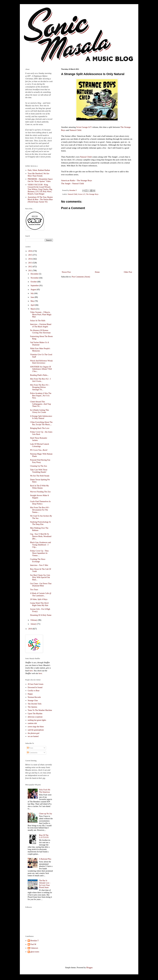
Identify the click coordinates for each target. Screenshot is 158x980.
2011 (30, 271)
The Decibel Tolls (35, 704)
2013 (30, 263)
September (35, 286)
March (33, 309)
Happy (30, 694)
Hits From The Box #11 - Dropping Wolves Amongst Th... (40, 387)
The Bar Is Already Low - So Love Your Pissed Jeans (45, 884)
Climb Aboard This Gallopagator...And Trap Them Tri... (40, 404)
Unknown (34, 948)
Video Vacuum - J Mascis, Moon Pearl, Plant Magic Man (41, 315)
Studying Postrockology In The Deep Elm (40, 523)
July (32, 293)
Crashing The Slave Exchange (38, 560)
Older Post (128, 272)
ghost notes (35, 952)
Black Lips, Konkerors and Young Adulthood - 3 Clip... (40, 545)
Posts (30, 748)
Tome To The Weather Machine (40, 710)
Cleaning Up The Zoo (38, 466)
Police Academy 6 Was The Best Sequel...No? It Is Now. (41, 396)
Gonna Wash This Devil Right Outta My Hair (39, 604)
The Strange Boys (92, 194)
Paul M (33, 944)
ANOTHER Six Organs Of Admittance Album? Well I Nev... (41, 369)
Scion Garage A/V (84, 127)
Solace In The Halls (38, 321)
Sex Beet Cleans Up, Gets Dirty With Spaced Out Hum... (40, 577)
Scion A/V (82, 194)
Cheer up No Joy (46, 814)
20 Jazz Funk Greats (36, 684)
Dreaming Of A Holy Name (41, 615)
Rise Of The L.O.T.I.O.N (44, 836)
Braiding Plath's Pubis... (39, 375)
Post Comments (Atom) (81, 277)
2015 (30, 255)
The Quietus (32, 707)
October (34, 282)
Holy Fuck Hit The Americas (45, 791)
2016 (30, 251)
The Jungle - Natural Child (73, 183)
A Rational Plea (45, 859)
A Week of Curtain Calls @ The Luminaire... (41, 594)
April (33, 305)
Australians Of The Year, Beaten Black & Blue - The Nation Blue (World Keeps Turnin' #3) (40, 200)
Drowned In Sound (35, 687)
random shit (32, 723)
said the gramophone (36, 730)
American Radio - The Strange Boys (77, 180)
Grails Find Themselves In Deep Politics (40, 503)
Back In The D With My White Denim (39, 487)
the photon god (33, 733)
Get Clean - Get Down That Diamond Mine (41, 585)
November (35, 278)
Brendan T (35, 941)
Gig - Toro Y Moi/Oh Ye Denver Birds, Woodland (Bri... (41, 536)
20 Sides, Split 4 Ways (39, 599)
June (33, 297)
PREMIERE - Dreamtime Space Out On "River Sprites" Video (40, 180)
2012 (30, 267)
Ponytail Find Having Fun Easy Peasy (40, 461)
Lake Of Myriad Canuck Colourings (39, 445)
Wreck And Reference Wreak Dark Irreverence (41, 362)
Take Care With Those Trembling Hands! (39, 471)
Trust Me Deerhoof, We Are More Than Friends (38, 175)
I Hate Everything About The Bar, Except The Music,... (41, 423)
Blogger (89, 968)
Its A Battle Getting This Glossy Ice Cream (39, 411)
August (34, 290)
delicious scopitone (35, 717)
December (35, 274)
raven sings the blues (36, 727)
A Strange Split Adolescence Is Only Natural (41, 417)
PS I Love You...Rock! (39, 450)
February (34, 620)
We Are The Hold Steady (40, 476)
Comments (32, 753)
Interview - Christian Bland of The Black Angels (41, 325)
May (33, 301)
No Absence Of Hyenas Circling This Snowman (40, 332)
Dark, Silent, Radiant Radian (39, 170)
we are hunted (33, 736)
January (34, 624)
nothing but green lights (37, 720)
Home (97, 272)
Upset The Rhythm (35, 714)
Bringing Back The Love (40, 428)
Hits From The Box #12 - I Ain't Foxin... (40, 380)
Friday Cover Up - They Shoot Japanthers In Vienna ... (39, 553)
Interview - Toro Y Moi (39, 565)
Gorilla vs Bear (34, 691)
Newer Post (66, 272)
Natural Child (75, 130)
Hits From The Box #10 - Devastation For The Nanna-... (40, 510)
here (31, 671)
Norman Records (34, 697)
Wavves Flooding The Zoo (40, 492)
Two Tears (34, 590)
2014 (30, 259)
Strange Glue (33, 701)
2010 (30, 629)
